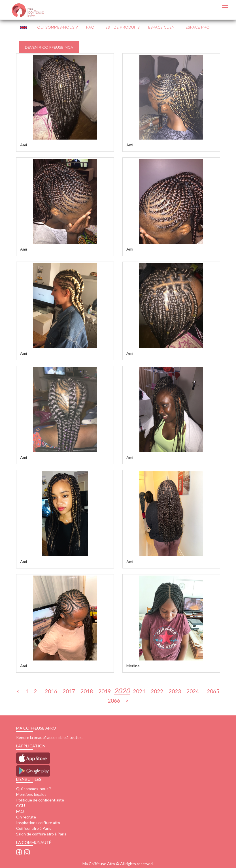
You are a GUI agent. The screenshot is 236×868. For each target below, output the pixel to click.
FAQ (90, 27)
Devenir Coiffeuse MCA (49, 47)
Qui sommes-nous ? (34, 789)
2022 (157, 691)
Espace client (163, 27)
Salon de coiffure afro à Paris (41, 834)
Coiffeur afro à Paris (34, 828)
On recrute (26, 817)
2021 (139, 691)
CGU (21, 806)
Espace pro (198, 27)
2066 (114, 700)
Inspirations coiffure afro (38, 823)
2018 (87, 691)
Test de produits (121, 27)
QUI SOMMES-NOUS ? (57, 27)
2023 (175, 691)
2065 (213, 691)
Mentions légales (31, 794)
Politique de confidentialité (40, 800)
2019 (105, 691)
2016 (51, 691)
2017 (69, 691)
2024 (193, 691)
